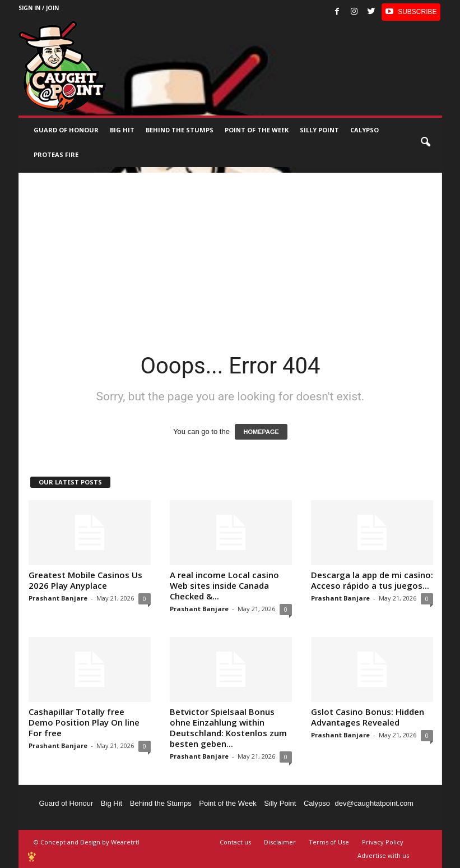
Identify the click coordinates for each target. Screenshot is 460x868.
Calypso (364, 130)
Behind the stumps (180, 130)
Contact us (235, 842)
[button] (425, 142)
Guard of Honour (66, 130)
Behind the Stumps (161, 803)
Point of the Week (257, 130)
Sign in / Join (39, 8)
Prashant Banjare (58, 598)
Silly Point (319, 130)
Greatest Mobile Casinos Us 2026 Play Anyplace (85, 580)
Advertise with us (383, 855)
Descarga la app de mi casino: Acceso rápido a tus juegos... (372, 580)
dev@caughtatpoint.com (374, 803)
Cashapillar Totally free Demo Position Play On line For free (84, 722)
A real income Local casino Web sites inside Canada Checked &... (224, 585)
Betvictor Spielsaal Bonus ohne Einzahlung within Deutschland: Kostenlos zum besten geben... (228, 728)
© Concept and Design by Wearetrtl (87, 842)
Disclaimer (280, 842)
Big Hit (122, 130)
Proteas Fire (56, 154)
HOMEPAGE (261, 432)
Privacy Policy (383, 842)
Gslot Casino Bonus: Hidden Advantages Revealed (368, 717)
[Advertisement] (230, 251)
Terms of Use (329, 842)
